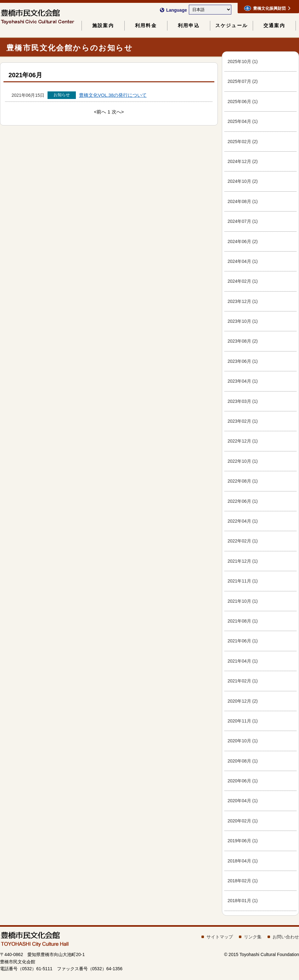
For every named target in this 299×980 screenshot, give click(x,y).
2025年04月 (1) (243, 121)
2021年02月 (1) (243, 681)
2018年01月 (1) (243, 901)
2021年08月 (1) (243, 621)
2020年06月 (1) (243, 781)
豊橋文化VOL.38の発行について (113, 95)
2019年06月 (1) (243, 841)
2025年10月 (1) (243, 61)
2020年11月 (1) (243, 721)
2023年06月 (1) (243, 361)
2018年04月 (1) (243, 861)
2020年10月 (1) (243, 741)
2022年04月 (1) (243, 521)
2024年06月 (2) (243, 241)
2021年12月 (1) (243, 561)
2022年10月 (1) (243, 461)
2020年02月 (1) (243, 821)
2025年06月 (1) (243, 101)
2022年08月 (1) (243, 481)
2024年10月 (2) (243, 181)
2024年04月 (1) (243, 261)
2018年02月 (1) (243, 881)
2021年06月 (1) (243, 641)
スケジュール (231, 26)
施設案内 (103, 26)
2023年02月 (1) (243, 421)
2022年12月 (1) (243, 441)
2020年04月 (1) (243, 801)
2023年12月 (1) (243, 301)
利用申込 (189, 26)
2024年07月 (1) (243, 221)
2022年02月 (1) (243, 541)
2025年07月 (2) (243, 81)
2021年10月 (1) (243, 601)
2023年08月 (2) (243, 341)
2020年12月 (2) (243, 701)
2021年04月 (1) (243, 661)
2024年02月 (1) (243, 281)
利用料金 (146, 26)
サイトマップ (220, 937)
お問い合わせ (286, 937)
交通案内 (274, 26)
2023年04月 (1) (243, 381)
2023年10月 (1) (243, 321)
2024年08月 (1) (243, 201)
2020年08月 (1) (243, 761)
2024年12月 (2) (243, 161)
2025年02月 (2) (243, 142)
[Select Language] (210, 10)
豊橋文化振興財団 (267, 8)
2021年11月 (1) (243, 581)
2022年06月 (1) (243, 501)
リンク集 (253, 937)
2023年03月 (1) (243, 401)
